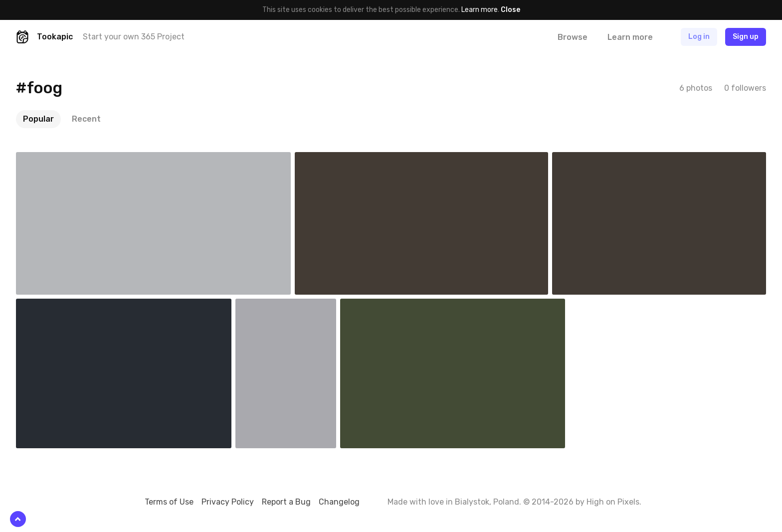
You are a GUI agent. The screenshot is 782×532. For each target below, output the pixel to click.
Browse (573, 37)
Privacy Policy (228, 502)
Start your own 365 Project (134, 37)
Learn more (480, 10)
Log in (699, 37)
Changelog (339, 502)
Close (510, 10)
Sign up (746, 37)
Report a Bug (286, 502)
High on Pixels (613, 502)
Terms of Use (169, 502)
